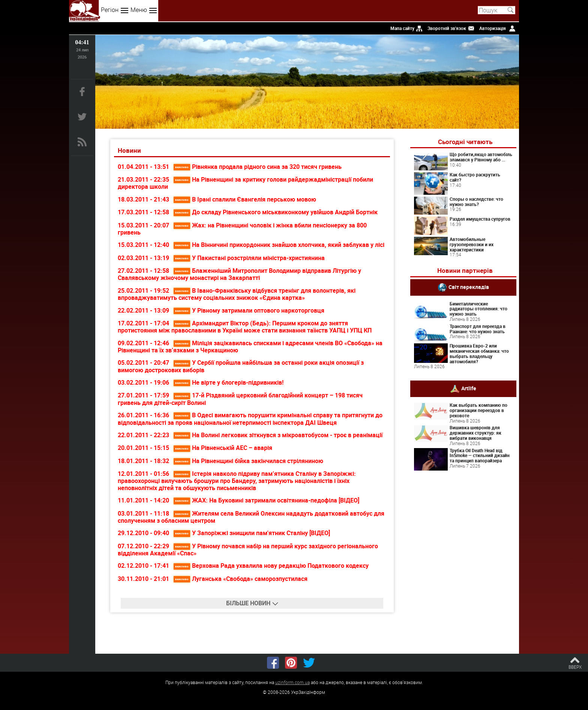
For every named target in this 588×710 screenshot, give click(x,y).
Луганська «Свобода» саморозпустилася (241, 579)
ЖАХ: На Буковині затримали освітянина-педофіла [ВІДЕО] (266, 500)
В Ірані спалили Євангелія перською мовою (245, 199)
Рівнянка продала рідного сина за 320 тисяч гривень (258, 167)
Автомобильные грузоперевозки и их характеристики (472, 244)
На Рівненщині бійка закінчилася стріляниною (248, 461)
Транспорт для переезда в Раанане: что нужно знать (478, 329)
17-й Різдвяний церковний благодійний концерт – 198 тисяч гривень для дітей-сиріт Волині (240, 399)
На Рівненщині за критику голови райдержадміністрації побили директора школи (245, 183)
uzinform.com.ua (292, 682)
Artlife (469, 388)
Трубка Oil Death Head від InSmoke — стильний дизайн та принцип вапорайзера (480, 456)
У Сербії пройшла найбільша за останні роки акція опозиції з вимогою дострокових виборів (241, 366)
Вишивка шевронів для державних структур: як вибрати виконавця (475, 433)
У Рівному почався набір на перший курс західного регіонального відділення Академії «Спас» (248, 550)
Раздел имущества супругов (480, 219)
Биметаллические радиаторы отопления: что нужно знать (478, 309)
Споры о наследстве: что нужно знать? (476, 202)
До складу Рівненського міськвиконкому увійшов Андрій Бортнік (276, 212)
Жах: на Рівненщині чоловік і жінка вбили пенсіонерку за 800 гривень (242, 229)
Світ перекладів (469, 287)
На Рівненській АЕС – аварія (223, 448)
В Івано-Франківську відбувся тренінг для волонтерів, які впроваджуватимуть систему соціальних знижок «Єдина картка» (237, 294)
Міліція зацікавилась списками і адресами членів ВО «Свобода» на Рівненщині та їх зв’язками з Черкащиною (250, 347)
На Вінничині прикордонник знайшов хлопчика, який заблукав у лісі (279, 245)
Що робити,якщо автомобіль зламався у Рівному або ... (481, 157)
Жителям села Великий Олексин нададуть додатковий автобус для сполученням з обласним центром (251, 517)
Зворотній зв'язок (447, 28)
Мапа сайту (402, 28)
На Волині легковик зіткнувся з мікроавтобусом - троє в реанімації (278, 435)
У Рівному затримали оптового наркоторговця (249, 310)
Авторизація (493, 28)
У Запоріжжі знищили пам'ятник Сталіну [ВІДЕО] (252, 533)
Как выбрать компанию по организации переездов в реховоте (478, 410)
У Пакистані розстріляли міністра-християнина (249, 258)
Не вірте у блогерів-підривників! (229, 382)
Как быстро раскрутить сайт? (475, 177)
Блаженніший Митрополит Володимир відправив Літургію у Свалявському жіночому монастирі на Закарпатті (239, 274)
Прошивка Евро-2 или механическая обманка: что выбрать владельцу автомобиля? (479, 353)
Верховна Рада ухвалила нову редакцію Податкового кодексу (271, 566)
